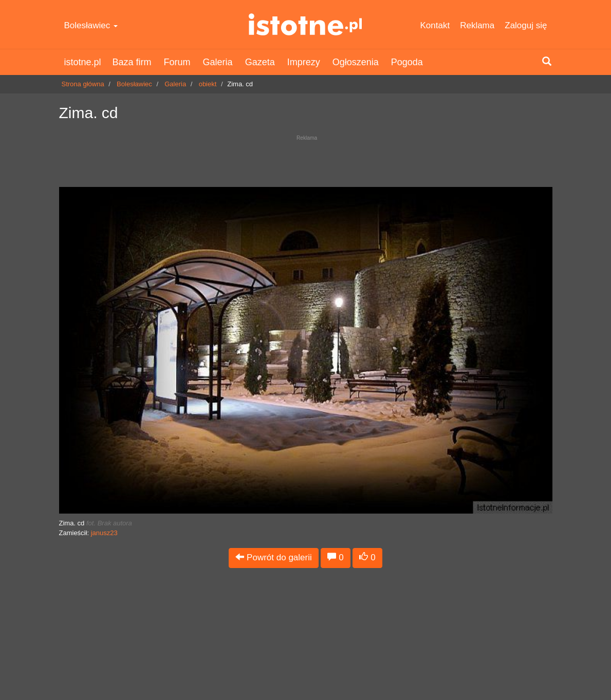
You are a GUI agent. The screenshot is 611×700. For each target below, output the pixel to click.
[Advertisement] (306, 158)
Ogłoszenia (356, 62)
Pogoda (407, 62)
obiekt (208, 84)
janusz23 (104, 533)
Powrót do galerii (273, 557)
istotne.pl (305, 24)
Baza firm (132, 62)
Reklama (477, 25)
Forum (177, 62)
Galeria (218, 62)
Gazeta (260, 62)
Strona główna (83, 84)
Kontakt (435, 25)
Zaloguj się (526, 25)
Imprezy (304, 62)
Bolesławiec (91, 25)
